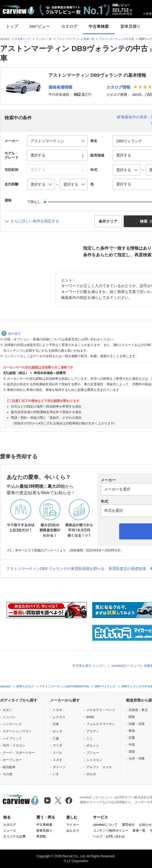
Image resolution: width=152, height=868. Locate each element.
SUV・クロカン (14, 745)
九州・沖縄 (137, 759)
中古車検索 (99, 26)
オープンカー (12, 760)
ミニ (89, 738)
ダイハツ (59, 767)
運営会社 (128, 825)
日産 (56, 724)
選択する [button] (38, 155)
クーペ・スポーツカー (19, 753)
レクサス (59, 717)
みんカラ (73, 831)
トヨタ (57, 710)
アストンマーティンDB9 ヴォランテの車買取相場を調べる (55, 569)
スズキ (57, 760)
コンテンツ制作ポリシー (111, 831)
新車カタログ (25, 686)
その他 (7, 774)
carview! (5, 39)
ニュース (10, 831)
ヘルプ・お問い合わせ (109, 836)
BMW (90, 717)
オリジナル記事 (14, 836)
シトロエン (94, 760)
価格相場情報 (60, 87)
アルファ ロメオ (99, 767)
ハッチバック (12, 724)
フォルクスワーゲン (101, 724)
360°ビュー (40, 26)
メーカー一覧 (44, 39)
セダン (7, 710)
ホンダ (57, 731)
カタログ (69, 26)
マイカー (73, 825)
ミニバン (9, 717)
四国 (132, 752)
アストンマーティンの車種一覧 (76, 39)
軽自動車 (9, 767)
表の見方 (11, 334)
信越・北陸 (137, 724)
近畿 (132, 738)
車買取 (41, 836)
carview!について (105, 825)
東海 (132, 731)
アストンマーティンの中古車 (116, 39)
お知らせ (145, 825)
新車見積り (130, 26)
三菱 (56, 738)
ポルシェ (93, 745)
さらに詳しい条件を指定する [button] (35, 221)
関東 (132, 717)
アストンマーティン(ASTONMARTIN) (64, 686)
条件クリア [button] (108, 221)
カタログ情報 (118, 87)
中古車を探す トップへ (89, 666)
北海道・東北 (138, 710)
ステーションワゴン (17, 731)
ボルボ (91, 774)
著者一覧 (139, 831)
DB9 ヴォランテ (105, 686)
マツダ (57, 745)
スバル (57, 753)
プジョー (93, 753)
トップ (12, 26)
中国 (132, 745)
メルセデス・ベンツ (101, 710)
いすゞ (57, 774)
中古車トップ (23, 39)
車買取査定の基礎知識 (127, 569)
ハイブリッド (12, 738)
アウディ (93, 731)
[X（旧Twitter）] (58, 800)
